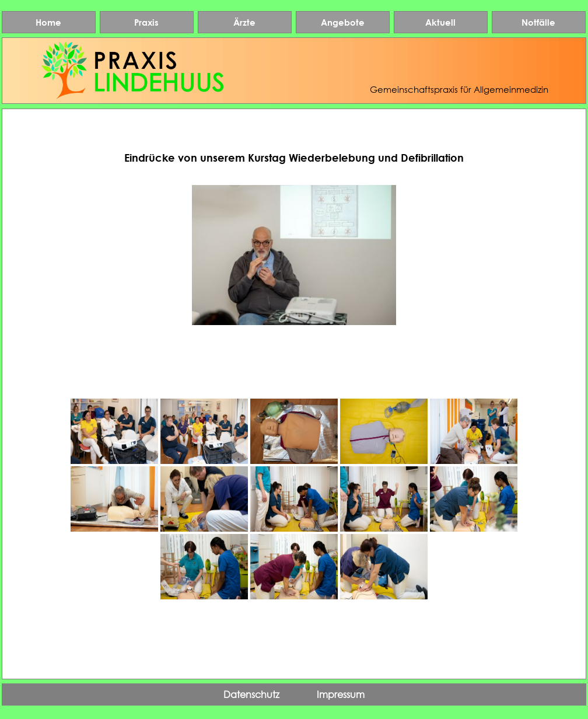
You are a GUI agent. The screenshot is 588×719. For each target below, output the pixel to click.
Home (48, 22)
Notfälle (538, 22)
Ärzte (244, 22)
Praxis (146, 22)
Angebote (343, 22)
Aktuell (440, 22)
